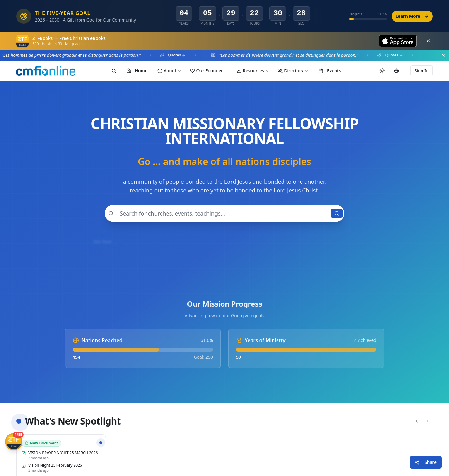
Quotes (179, 55)
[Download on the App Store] (398, 41)
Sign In (422, 71)
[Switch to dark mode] (382, 71)
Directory (293, 71)
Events (330, 71)
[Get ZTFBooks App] (14, 442)
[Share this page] (426, 462)
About (169, 71)
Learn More (412, 16)
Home (137, 71)
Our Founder (209, 71)
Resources (253, 71)
